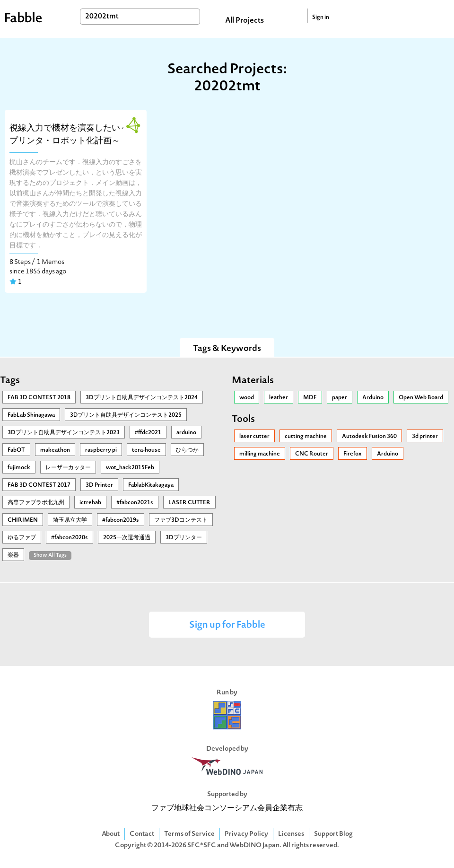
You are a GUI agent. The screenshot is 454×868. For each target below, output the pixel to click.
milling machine (260, 454)
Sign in (321, 18)
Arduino (373, 398)
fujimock (19, 468)
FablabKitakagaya (151, 485)
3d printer (425, 437)
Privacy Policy (246, 834)
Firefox (353, 454)
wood (247, 398)
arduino (186, 433)
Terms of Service (189, 834)
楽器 (13, 555)
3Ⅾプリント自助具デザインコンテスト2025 (126, 415)
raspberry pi (101, 450)
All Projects (244, 21)
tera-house (146, 450)
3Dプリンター (184, 538)
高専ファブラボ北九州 (36, 503)
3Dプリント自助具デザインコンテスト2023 (64, 433)
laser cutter (254, 437)
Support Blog (333, 834)
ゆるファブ (22, 538)
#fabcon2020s (70, 538)
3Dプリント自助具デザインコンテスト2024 (142, 398)
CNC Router (312, 454)
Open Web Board (421, 398)
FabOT (16, 450)
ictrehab (90, 503)
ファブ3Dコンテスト (181, 520)
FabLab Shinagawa (31, 415)
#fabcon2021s (135, 503)
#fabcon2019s (121, 520)
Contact (142, 834)
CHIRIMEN (23, 520)
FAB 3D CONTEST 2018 (39, 398)
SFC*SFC (202, 846)
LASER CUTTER (189, 503)
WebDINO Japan (254, 846)
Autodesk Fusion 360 (369, 437)
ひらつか (187, 450)
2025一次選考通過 (127, 538)
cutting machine (306, 437)
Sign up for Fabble (227, 626)
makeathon (55, 450)
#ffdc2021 (148, 433)
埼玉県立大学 (70, 520)
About (111, 834)
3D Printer (99, 485)
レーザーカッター (68, 468)
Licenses (291, 834)
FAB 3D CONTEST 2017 (39, 485)
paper (340, 398)
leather (279, 398)
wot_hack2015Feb (130, 468)
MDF (310, 398)
